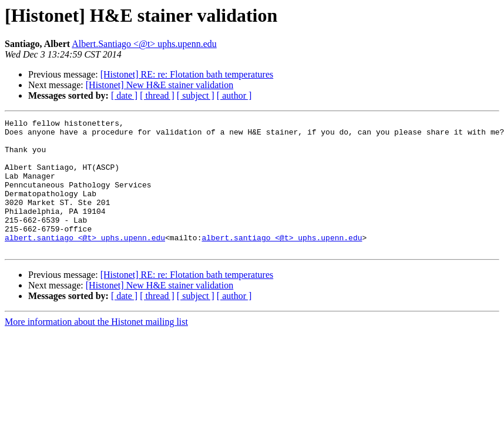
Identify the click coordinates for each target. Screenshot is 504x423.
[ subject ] (196, 95)
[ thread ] (157, 95)
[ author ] (234, 95)
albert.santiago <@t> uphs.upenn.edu (85, 262)
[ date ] (124, 95)
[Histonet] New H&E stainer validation (160, 85)
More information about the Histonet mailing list (96, 348)
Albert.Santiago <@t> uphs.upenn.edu (144, 44)
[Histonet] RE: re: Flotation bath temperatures (187, 74)
